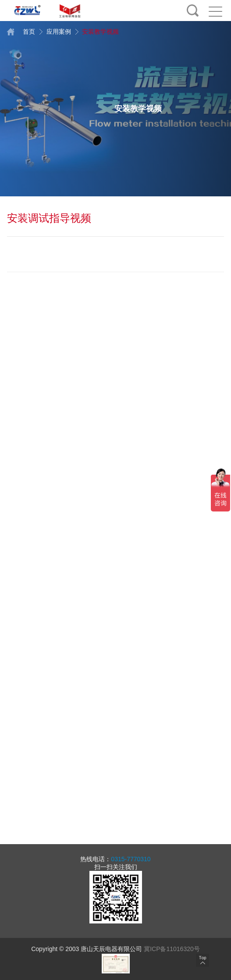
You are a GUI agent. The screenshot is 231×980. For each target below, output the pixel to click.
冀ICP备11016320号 (172, 949)
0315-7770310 (131, 859)
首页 (22, 32)
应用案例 (55, 32)
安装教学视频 (96, 32)
